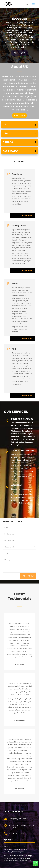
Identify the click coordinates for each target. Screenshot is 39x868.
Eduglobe (20, 21)
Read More (19, 115)
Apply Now (20, 56)
